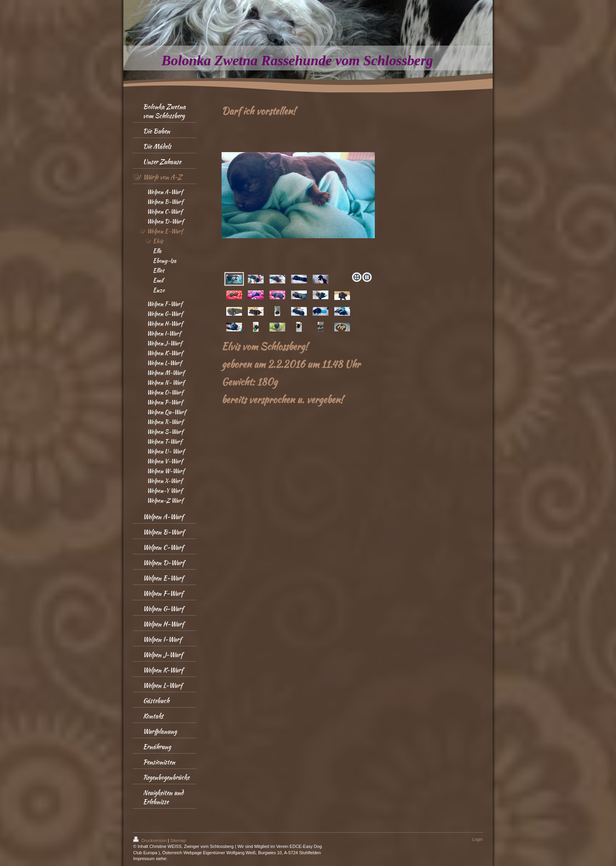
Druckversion (150, 840)
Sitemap (178, 840)
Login (478, 839)
